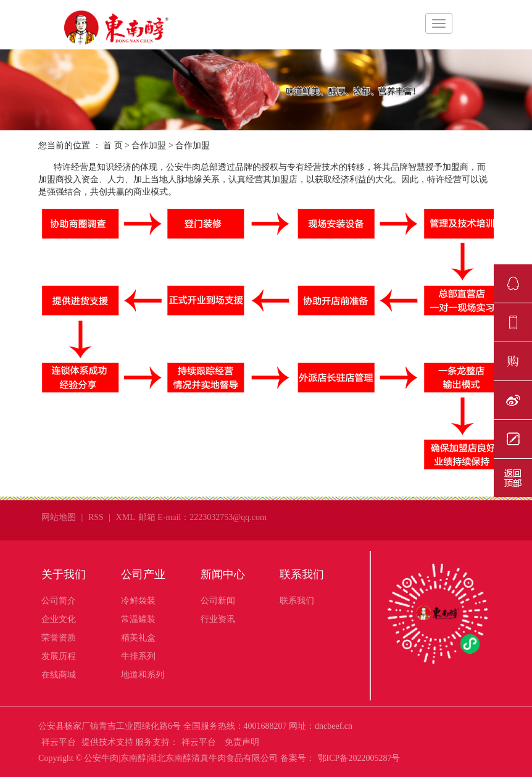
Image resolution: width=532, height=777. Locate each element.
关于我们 (64, 574)
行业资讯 (218, 619)
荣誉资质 (59, 638)
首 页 (113, 145)
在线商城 (59, 675)
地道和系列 (143, 675)
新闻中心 (223, 574)
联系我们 (302, 574)
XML (126, 517)
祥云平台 (59, 742)
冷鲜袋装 (138, 601)
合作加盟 (149, 145)
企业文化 (59, 619)
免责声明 (242, 742)
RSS (96, 517)
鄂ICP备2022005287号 (359, 758)
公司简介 (59, 601)
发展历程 (59, 656)
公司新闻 (218, 601)
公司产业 (143, 574)
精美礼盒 (138, 638)
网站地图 (59, 517)
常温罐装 (138, 619)
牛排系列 (138, 656)
